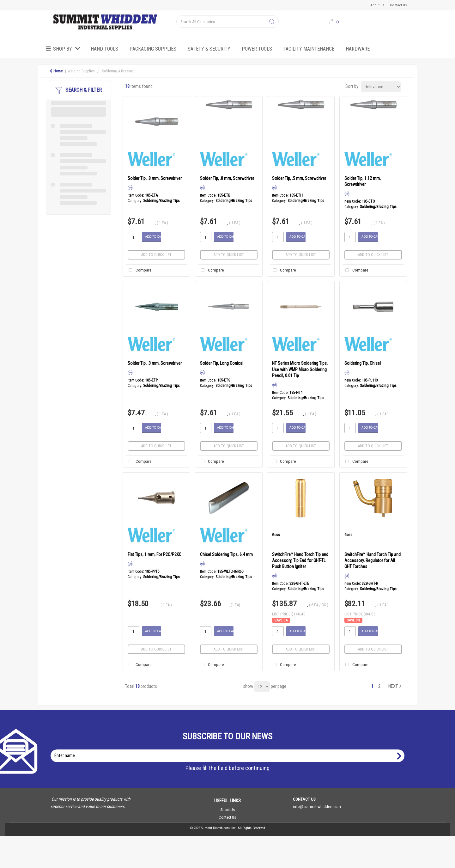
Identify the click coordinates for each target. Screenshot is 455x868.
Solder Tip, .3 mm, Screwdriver (155, 363)
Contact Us (398, 5)
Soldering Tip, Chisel (363, 363)
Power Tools (257, 49)
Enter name (229, 749)
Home (56, 71)
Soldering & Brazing (118, 71)
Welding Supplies (81, 71)
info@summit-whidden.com (317, 806)
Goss (276, 535)
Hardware (358, 49)
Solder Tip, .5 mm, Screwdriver (299, 178)
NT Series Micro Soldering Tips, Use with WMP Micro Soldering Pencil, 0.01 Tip (300, 369)
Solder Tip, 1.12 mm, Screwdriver (363, 181)
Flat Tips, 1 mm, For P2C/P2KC (155, 554)
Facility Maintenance (309, 49)
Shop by (63, 49)
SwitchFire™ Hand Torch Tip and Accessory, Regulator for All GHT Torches (373, 560)
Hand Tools (104, 49)
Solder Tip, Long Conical (222, 363)
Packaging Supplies (153, 49)
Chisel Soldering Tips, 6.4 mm (226, 554)
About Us (377, 5)
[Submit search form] (272, 22)
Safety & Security (209, 49)
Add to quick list (156, 255)
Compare (139, 270)
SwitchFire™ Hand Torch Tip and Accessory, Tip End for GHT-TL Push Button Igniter (300, 560)
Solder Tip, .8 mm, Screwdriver (155, 178)
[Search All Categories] (227, 21)
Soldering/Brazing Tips (161, 201)
